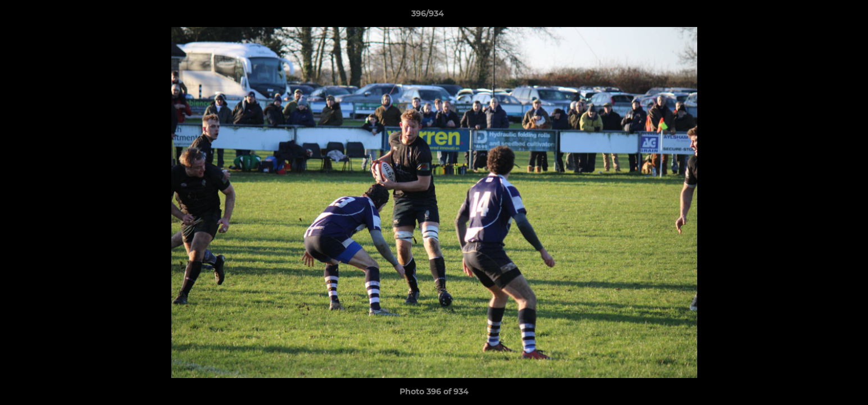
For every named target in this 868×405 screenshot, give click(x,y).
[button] (821, 16)
